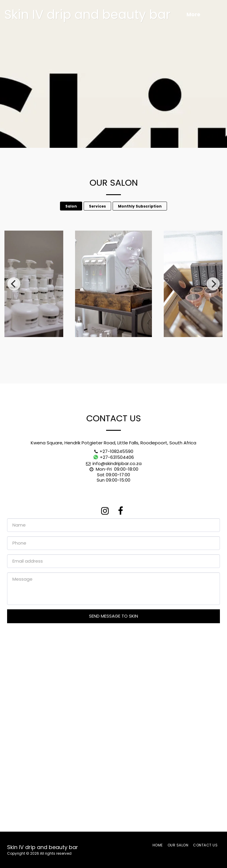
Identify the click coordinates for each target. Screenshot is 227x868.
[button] (217, 15)
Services (97, 206)
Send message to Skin (113, 616)
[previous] (14, 284)
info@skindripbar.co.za (113, 463)
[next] (213, 284)
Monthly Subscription (140, 206)
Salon (71, 206)
